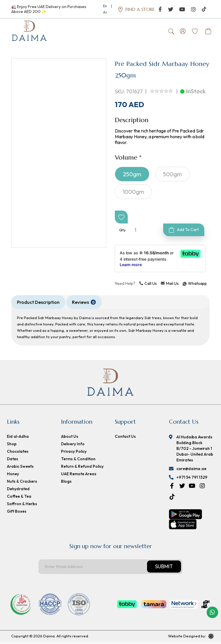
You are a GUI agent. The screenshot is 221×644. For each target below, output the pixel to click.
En (105, 6)
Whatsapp (184, 285)
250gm (132, 176)
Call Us (148, 285)
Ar (105, 12)
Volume (126, 159)
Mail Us (170, 285)
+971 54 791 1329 (192, 479)
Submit (164, 569)
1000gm (133, 194)
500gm (172, 176)
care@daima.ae (191, 471)
